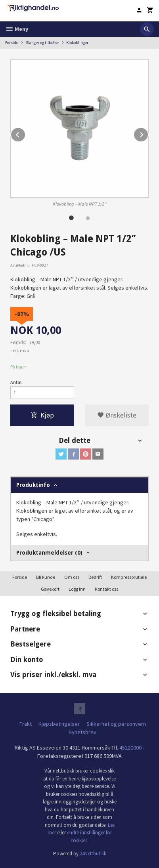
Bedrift (95, 577)
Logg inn (77, 589)
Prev (25, 134)
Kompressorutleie (129, 577)
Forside (12, 43)
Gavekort (50, 589)
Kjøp (42, 415)
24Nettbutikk (93, 854)
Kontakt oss (106, 589)
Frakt (26, 724)
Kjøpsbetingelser (59, 724)
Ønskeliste (117, 415)
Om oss (72, 577)
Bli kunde (46, 577)
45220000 (130, 748)
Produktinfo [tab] (33, 485)
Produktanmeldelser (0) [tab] (49, 553)
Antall (16, 382)
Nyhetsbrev (82, 732)
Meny (17, 29)
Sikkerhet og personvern (116, 724)
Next (148, 134)
